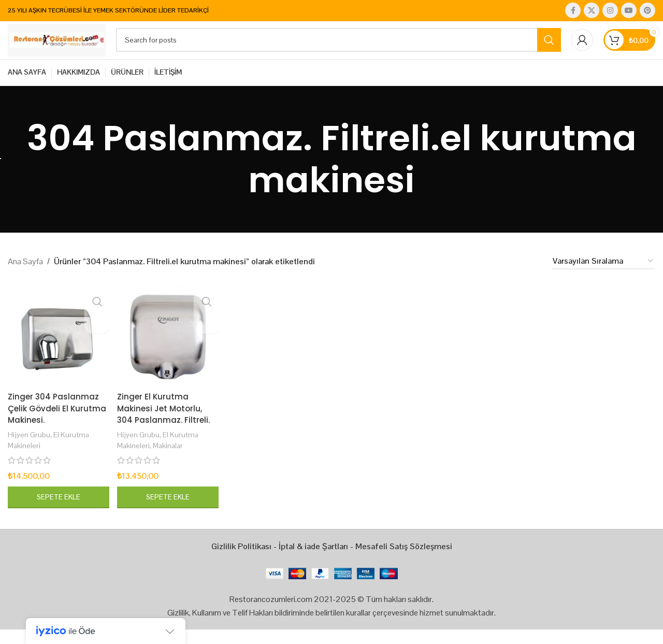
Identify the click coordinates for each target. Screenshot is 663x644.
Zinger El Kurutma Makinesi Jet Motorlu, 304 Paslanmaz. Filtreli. (165, 423)
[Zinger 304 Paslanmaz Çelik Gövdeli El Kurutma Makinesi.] (57, 351)
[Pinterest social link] (647, 11)
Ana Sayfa (25, 278)
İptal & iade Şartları (313, 561)
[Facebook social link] (573, 11)
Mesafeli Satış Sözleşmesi (404, 561)
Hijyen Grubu (29, 449)
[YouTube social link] (629, 11)
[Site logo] (73, 48)
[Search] (354, 49)
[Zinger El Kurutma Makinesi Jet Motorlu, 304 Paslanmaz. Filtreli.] (167, 351)
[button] (57, 512)
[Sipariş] (603, 278)
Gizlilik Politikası (241, 561)
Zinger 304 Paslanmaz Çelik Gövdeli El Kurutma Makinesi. (54, 423)
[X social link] (592, 11)
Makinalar (170, 460)
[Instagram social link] (610, 11)
